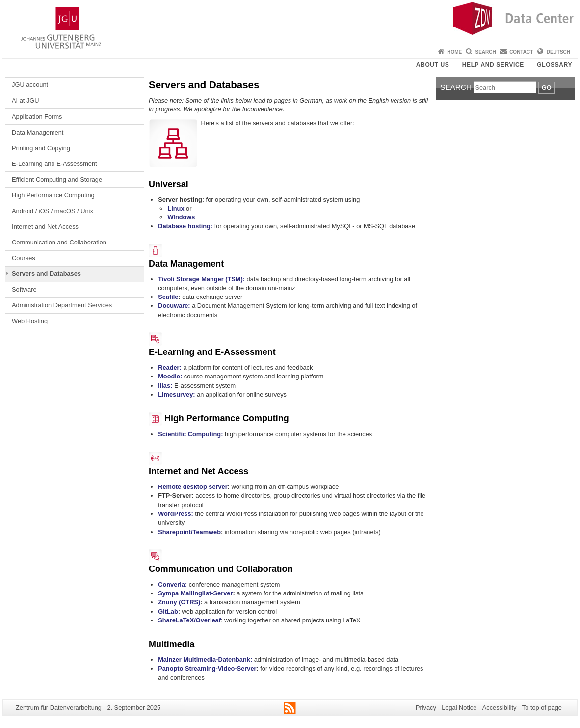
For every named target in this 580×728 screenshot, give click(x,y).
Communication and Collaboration (59, 242)
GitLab (168, 611)
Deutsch (558, 52)
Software (24, 289)
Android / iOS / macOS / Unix (53, 211)
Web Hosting (30, 321)
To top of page (542, 708)
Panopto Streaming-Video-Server (207, 668)
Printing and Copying (41, 148)
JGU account (30, 85)
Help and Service (493, 65)
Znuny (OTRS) (179, 602)
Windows (181, 217)
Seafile (168, 297)
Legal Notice (459, 708)
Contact (521, 52)
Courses (24, 258)
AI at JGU (25, 100)
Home (454, 52)
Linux (176, 208)
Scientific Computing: (190, 434)
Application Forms (37, 117)
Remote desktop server (193, 487)
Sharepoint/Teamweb (189, 532)
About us (433, 65)
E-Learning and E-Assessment (54, 164)
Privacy (426, 708)
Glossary (554, 65)
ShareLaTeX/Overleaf (189, 620)
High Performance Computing (53, 195)
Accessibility (500, 708)
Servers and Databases (46, 274)
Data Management (38, 132)
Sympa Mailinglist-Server (195, 593)
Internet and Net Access (45, 227)
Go (547, 88)
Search (486, 52)
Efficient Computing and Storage (57, 179)
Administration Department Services (62, 305)
